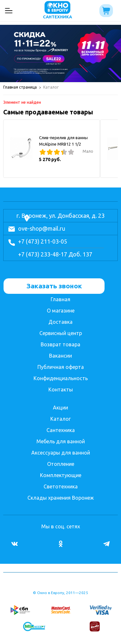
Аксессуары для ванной (61, 453)
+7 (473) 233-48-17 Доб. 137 (55, 254)
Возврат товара (60, 344)
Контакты (61, 389)
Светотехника (61, 486)
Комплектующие (61, 475)
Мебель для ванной (61, 441)
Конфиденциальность (61, 378)
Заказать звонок (54, 286)
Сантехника (61, 430)
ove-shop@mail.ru (42, 228)
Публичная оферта (61, 367)
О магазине (61, 311)
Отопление (61, 464)
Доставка (60, 322)
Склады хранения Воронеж (61, 498)
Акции (60, 408)
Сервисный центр (61, 333)
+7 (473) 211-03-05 (43, 241)
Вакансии (60, 356)
